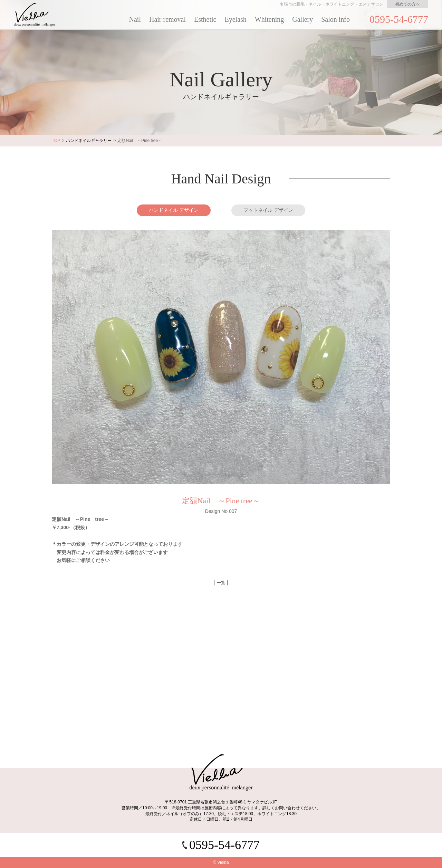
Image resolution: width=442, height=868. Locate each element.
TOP (56, 141)
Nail (135, 19)
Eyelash (236, 19)
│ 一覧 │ (221, 583)
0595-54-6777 (399, 19)
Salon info (335, 19)
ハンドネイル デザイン (174, 210)
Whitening (269, 19)
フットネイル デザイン (268, 210)
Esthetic (205, 19)
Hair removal (167, 19)
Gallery (302, 19)
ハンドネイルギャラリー (89, 141)
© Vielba (221, 862)
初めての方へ (407, 4)
